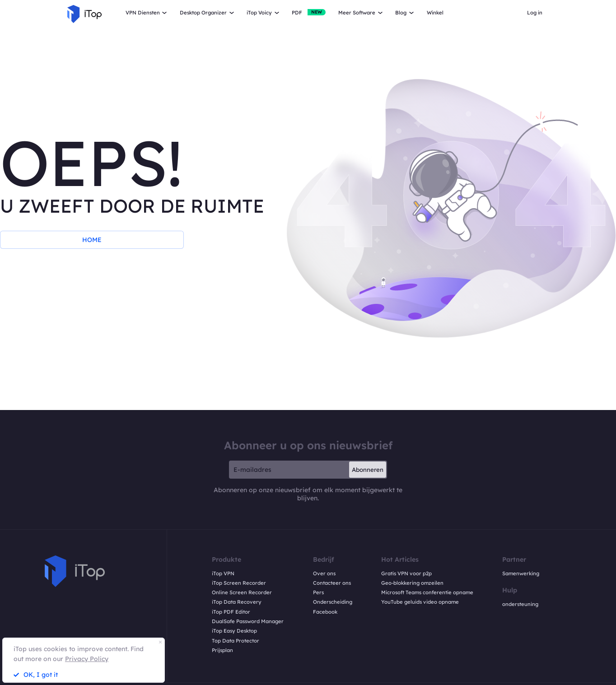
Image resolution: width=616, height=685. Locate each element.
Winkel (435, 13)
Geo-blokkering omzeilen (412, 583)
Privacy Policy (87, 659)
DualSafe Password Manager (248, 621)
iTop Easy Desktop (234, 631)
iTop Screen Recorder (239, 583)
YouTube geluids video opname (420, 602)
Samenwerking (521, 573)
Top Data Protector (236, 641)
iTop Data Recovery (237, 602)
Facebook (325, 612)
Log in (535, 13)
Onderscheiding (333, 602)
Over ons (324, 573)
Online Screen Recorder (242, 592)
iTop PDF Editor (231, 612)
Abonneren (368, 470)
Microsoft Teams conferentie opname (427, 592)
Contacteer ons (332, 583)
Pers (318, 592)
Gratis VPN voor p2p (406, 573)
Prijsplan (222, 650)
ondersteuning (520, 604)
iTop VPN (223, 573)
